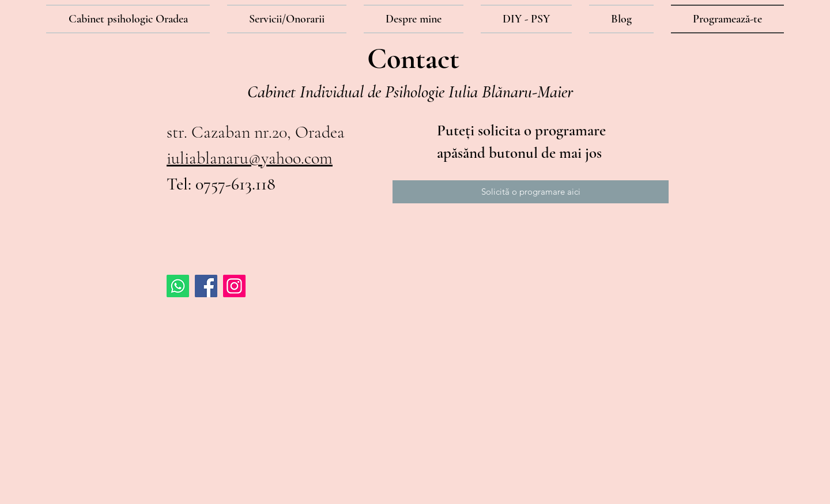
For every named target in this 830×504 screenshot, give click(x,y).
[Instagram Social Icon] (234, 286)
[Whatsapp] (178, 286)
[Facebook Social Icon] (206, 286)
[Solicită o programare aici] (531, 192)
